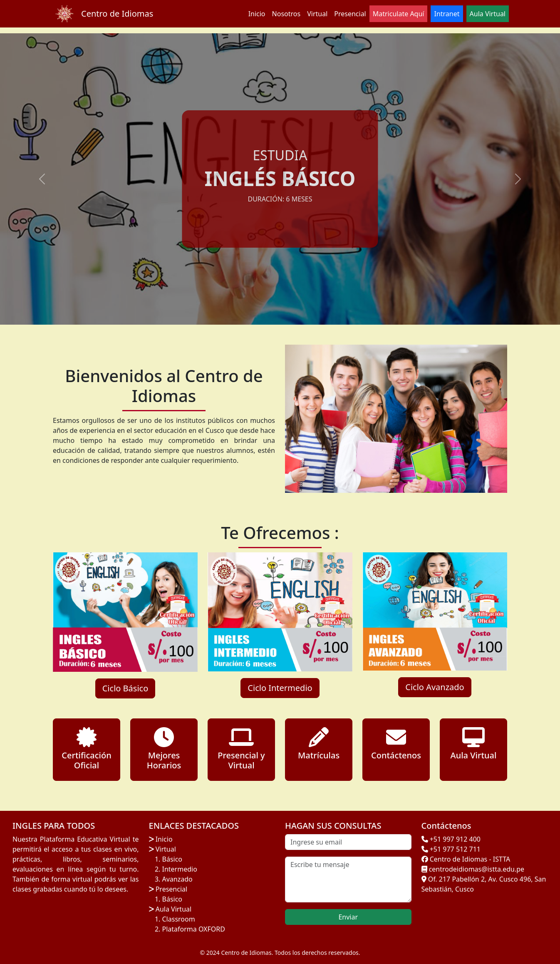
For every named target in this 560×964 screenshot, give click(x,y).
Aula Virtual (173, 909)
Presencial (171, 889)
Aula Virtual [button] (488, 14)
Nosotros (286, 14)
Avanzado (177, 879)
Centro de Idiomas (117, 14)
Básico (172, 859)
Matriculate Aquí (399, 14)
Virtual (165, 849)
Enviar (348, 917)
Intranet (447, 14)
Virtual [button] (317, 14)
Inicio (257, 14)
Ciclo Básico (125, 688)
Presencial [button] (350, 14)
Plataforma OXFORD (194, 929)
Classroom (179, 919)
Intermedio (180, 869)
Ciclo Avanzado (435, 687)
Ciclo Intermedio (280, 688)
